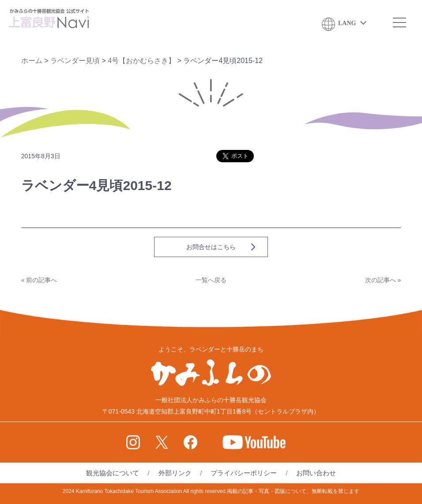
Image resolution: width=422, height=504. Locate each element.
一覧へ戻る (211, 280)
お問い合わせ (316, 473)
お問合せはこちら (211, 247)
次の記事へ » (383, 280)
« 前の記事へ (39, 280)
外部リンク (175, 473)
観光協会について (113, 473)
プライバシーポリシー (244, 473)
